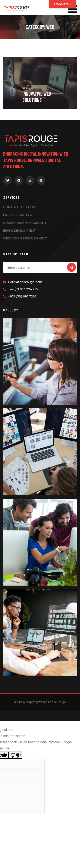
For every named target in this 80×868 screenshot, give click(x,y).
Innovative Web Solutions (37, 97)
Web (25, 88)
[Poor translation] (16, 755)
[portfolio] (40, 60)
